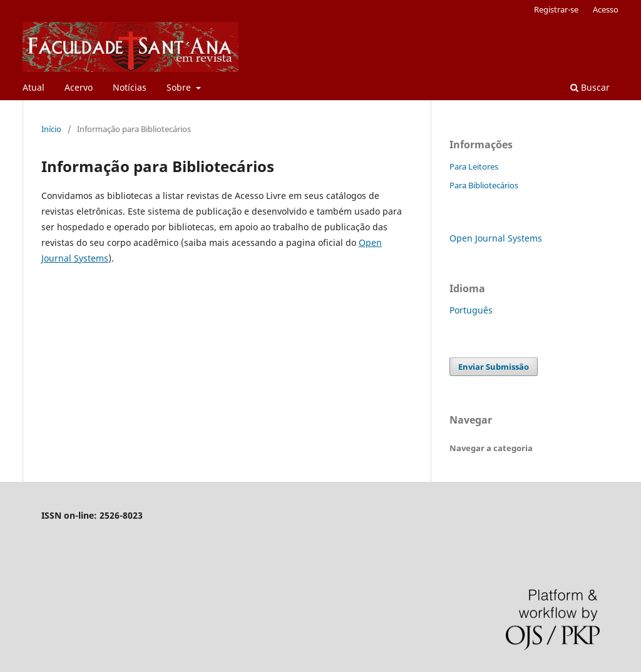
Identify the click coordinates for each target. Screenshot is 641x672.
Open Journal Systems (496, 238)
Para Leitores (474, 166)
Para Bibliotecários (484, 185)
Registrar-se (556, 9)
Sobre (180, 87)
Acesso (606, 9)
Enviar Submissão (494, 367)
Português (471, 310)
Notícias (130, 87)
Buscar (590, 87)
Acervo (79, 87)
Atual (33, 87)
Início (51, 129)
